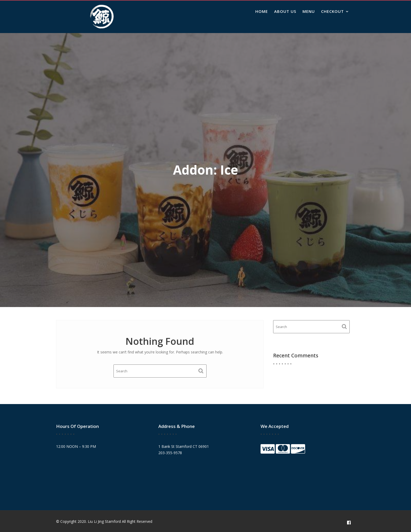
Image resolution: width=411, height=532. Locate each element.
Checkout (332, 11)
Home (262, 11)
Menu (309, 11)
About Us (285, 11)
